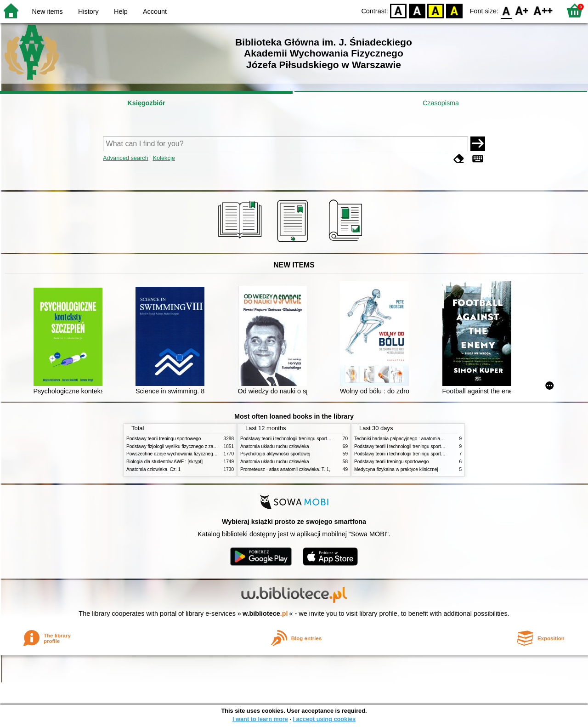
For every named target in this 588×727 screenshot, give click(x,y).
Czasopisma (441, 103)
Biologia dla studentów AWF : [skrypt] (164, 462)
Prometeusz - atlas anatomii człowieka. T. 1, (285, 469)
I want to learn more (260, 719)
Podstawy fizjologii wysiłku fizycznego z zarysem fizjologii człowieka (196, 446)
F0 (506, 10)
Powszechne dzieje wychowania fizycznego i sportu (179, 454)
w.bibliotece (265, 613)
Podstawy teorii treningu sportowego (164, 439)
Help (121, 11)
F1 (522, 10)
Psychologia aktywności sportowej (275, 454)
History (88, 11)
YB (436, 10)
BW (417, 10)
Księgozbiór (146, 103)
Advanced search (126, 158)
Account (155, 11)
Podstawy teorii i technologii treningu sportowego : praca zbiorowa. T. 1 (427, 454)
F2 (543, 10)
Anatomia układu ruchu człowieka (275, 446)
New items (48, 11)
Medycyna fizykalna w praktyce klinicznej (396, 469)
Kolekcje (164, 158)
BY (454, 10)
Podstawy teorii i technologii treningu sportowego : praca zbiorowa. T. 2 (313, 439)
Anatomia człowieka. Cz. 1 (153, 469)
